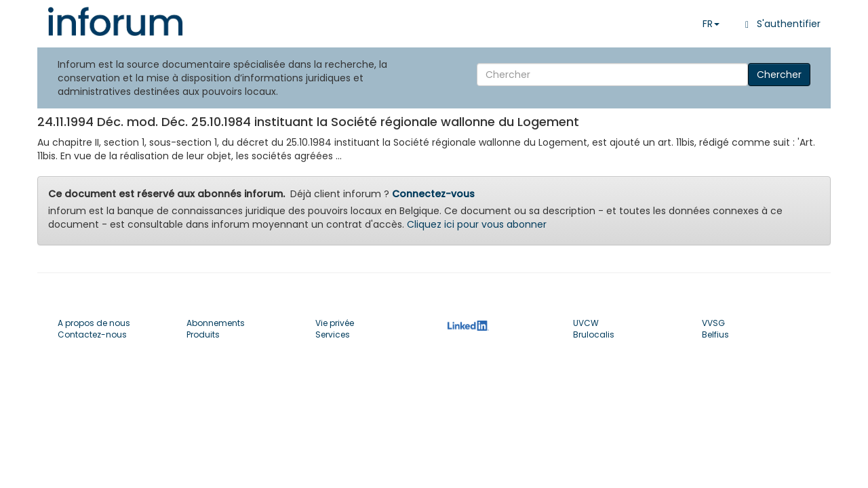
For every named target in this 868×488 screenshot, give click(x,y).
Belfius (715, 334)
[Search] (612, 75)
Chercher (779, 75)
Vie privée (335, 323)
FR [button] (711, 24)
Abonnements (216, 323)
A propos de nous (94, 323)
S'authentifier (780, 24)
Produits (203, 334)
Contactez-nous (92, 334)
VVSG (713, 323)
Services (333, 334)
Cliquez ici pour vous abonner (477, 224)
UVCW (586, 323)
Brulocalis (594, 334)
